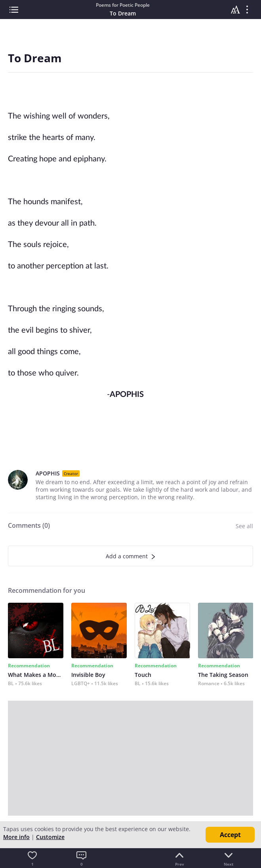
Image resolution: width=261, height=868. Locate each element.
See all (244, 526)
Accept (230, 835)
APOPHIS (48, 473)
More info (16, 837)
